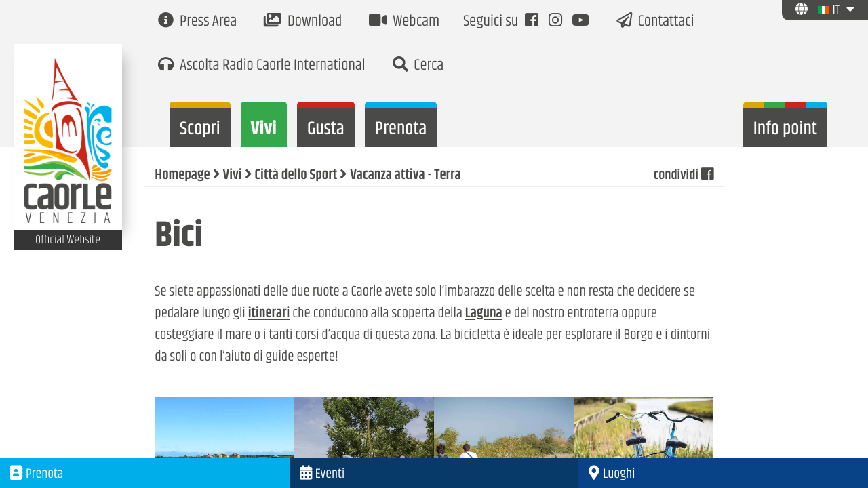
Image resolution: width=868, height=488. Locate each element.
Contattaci (655, 22)
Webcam (404, 22)
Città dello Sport (296, 176)
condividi (682, 176)
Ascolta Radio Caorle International (261, 66)
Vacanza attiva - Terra (405, 176)
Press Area (197, 22)
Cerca (418, 66)
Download (303, 22)
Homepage (182, 176)
